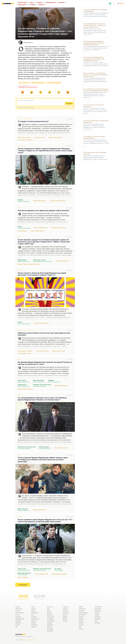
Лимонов (66, 611)
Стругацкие (51, 617)
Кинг (80, 627)
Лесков (33, 609)
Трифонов (50, 625)
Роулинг (81, 625)
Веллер (65, 619)
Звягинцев (98, 611)
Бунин (49, 611)
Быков (65, 621)
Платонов (34, 625)
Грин (48, 609)
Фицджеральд (83, 613)
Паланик (81, 623)
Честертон (82, 615)
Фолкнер (82, 611)
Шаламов (50, 623)
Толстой (18, 611)
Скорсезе (98, 617)
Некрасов (18, 623)
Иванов (65, 617)
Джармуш (98, 619)
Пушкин (18, 607)
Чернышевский (20, 619)
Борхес (81, 621)
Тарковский (98, 607)
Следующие (23, 585)
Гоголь (17, 615)
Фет (17, 627)
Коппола (97, 613)
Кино (19, 208)
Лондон (81, 617)
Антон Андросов (24, 83)
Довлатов (66, 613)
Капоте (81, 629)
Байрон (81, 607)
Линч (96, 621)
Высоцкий (50, 631)
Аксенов (50, 627)
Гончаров (18, 621)
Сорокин (66, 607)
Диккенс (81, 619)
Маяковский (35, 613)
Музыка (20, 119)
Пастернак (50, 619)
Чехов (33, 607)
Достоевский (19, 613)
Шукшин (49, 613)
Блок (33, 615)
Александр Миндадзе (54, 83)
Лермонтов (19, 609)
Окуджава (50, 629)
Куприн (33, 611)
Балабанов (98, 609)
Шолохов (50, 607)
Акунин (65, 615)
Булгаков (34, 617)
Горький (34, 627)
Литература (28, 119)
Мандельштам (35, 619)
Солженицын (51, 621)
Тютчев (18, 625)
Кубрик (97, 615)
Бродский (50, 615)
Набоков (34, 621)
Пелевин (65, 609)
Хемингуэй (82, 609)
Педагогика (22, 330)
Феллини (97, 623)
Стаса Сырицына (32, 640)
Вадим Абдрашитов (38, 83)
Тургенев (18, 617)
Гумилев (34, 623)
